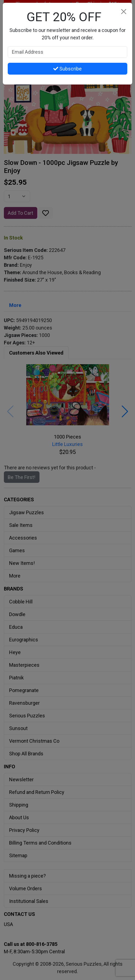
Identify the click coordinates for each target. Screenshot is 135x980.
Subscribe (67, 69)
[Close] (124, 11)
